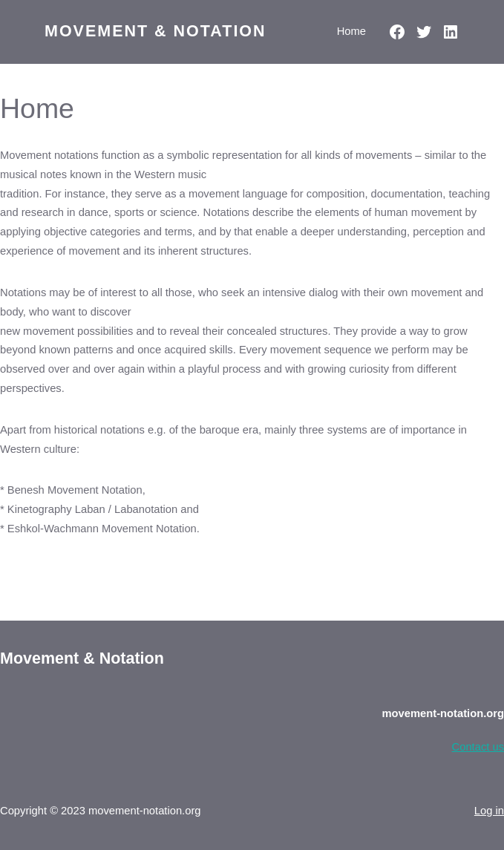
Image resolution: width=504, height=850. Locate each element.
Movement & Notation (156, 31)
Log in (489, 811)
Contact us (478, 747)
